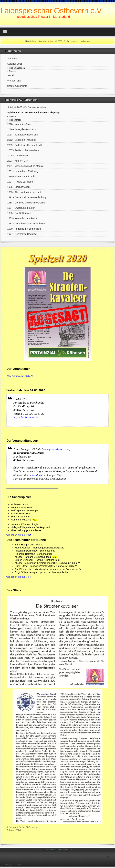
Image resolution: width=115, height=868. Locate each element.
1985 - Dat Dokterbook (19, 213)
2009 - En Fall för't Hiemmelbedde (25, 145)
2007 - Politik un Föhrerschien (23, 150)
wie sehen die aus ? (19, 535)
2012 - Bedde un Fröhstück (22, 140)
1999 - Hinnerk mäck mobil (21, 176)
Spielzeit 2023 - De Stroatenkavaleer (27, 107)
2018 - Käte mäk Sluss (19, 124)
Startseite (12, 59)
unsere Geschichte (17, 86)
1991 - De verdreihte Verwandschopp (27, 197)
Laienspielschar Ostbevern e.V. (52, 11)
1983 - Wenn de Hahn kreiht (22, 218)
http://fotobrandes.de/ (26, 417)
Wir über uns (14, 81)
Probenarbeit (15, 120)
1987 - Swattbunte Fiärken (21, 208)
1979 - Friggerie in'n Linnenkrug (24, 229)
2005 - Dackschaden (18, 156)
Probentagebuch (17, 68)
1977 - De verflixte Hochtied (22, 234)
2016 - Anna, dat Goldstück (22, 129)
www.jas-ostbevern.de (56, 449)
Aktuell (11, 75)
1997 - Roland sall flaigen (21, 182)
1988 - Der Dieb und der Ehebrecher (26, 203)
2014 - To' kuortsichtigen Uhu (23, 135)
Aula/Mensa (36, 475)
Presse (12, 71)
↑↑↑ (107, 856)
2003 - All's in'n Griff (18, 161)
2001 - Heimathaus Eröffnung (23, 171)
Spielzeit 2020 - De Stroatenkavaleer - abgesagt (34, 113)
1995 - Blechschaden (18, 187)
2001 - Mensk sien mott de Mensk (25, 166)
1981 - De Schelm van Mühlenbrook (26, 224)
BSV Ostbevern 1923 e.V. (20, 376)
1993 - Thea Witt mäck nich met (24, 192)
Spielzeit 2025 (15, 64)
